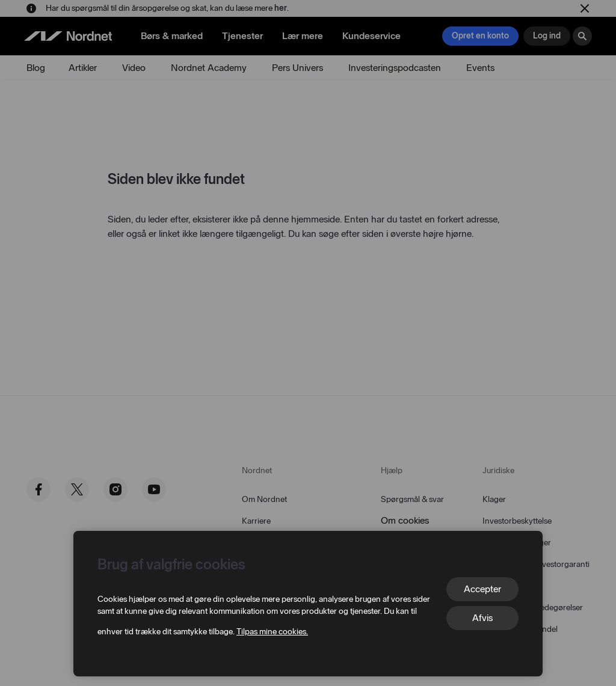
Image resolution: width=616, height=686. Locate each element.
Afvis (482, 618)
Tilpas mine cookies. (272, 632)
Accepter (482, 589)
